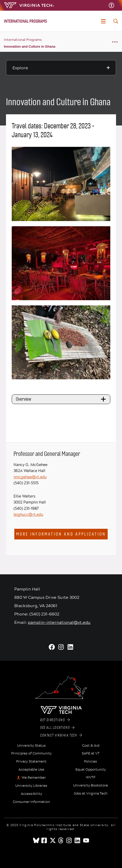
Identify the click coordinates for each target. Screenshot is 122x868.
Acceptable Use (31, 770)
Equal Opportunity (91, 770)
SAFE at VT (91, 753)
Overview (62, 399)
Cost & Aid (91, 746)
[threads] (61, 840)
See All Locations (57, 728)
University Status (31, 746)
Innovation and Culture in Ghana (30, 46)
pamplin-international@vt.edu (59, 622)
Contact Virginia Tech (61, 735)
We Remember (34, 778)
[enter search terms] (116, 21)
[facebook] (44, 840)
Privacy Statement (31, 762)
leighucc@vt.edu (28, 514)
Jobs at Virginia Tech (91, 794)
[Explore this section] (61, 68)
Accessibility (31, 794)
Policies (91, 762)
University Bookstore (91, 785)
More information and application (61, 534)
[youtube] (86, 840)
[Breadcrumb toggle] (115, 42)
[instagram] (69, 840)
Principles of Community (31, 753)
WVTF (91, 777)
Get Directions (55, 720)
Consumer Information (31, 802)
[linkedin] (78, 840)
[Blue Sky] (36, 840)
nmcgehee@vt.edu (30, 477)
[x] (53, 840)
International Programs (23, 40)
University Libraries (31, 786)
